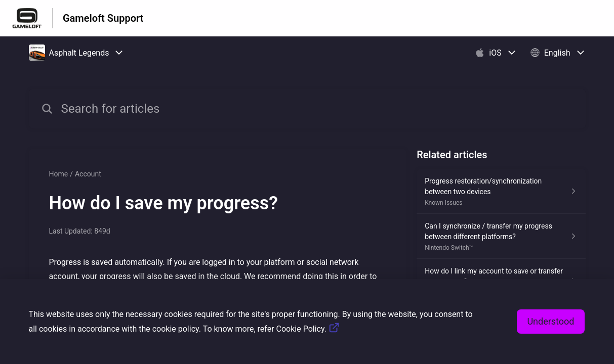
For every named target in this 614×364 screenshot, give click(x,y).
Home (59, 174)
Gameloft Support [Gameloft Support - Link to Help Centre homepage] (103, 18)
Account (88, 174)
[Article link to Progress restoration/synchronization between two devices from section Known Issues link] (501, 191)
